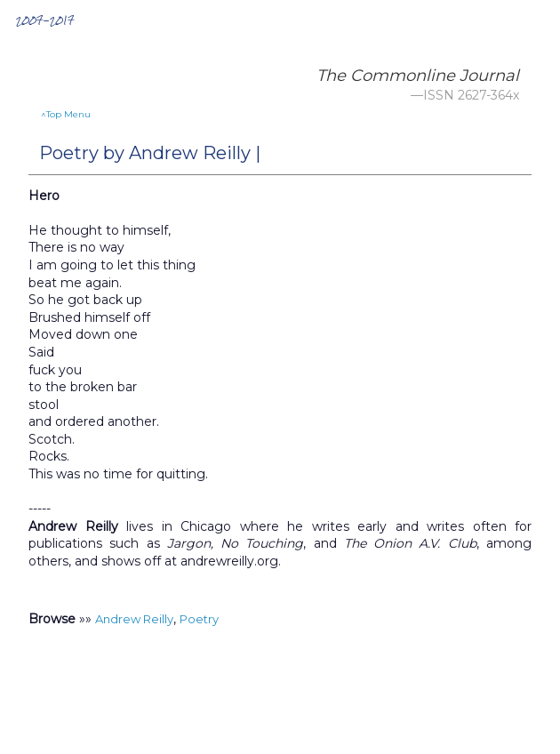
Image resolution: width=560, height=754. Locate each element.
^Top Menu (66, 114)
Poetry (199, 619)
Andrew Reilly (134, 619)
